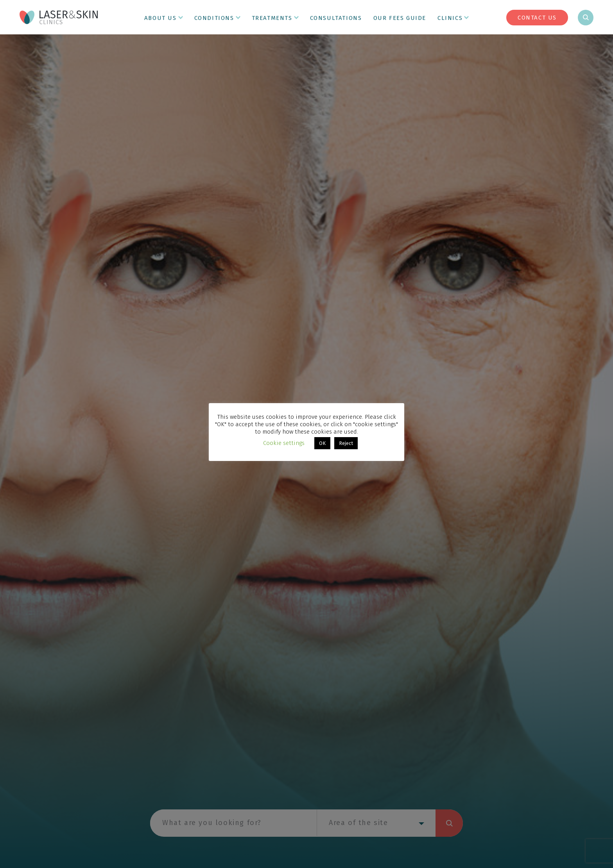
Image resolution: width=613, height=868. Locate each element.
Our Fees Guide (400, 18)
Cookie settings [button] (284, 443)
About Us (160, 18)
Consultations (336, 18)
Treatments (272, 18)
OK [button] (322, 443)
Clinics (450, 18)
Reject (346, 443)
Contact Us (537, 18)
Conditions (214, 18)
